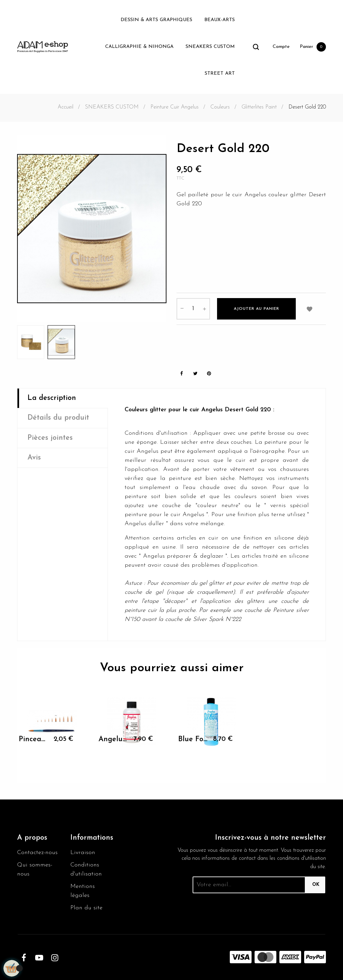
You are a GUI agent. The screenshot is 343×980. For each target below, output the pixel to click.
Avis (34, 458)
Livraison (83, 853)
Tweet (195, 374)
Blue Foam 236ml (193, 739)
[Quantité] (193, 309)
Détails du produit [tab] (58, 418)
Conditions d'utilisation (86, 869)
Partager (182, 374)
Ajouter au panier (256, 309)
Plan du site (86, 908)
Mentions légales (83, 891)
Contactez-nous (37, 853)
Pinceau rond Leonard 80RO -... (34, 739)
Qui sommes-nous (35, 869)
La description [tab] (52, 398)
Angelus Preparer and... (113, 739)
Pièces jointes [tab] (50, 438)
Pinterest (209, 374)
